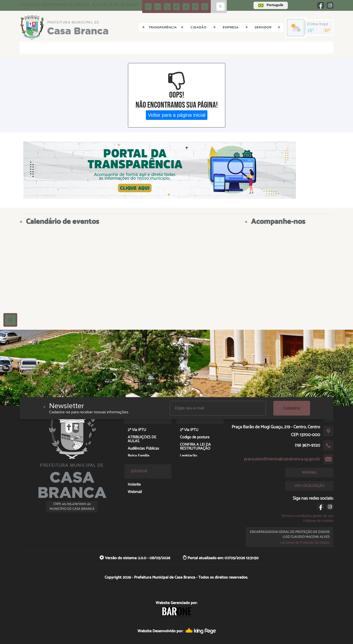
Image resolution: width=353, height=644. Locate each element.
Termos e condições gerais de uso (307, 516)
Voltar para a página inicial (177, 115)
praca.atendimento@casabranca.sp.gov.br (282, 459)
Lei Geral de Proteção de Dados (305, 543)
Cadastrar (292, 408)
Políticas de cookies (318, 521)
